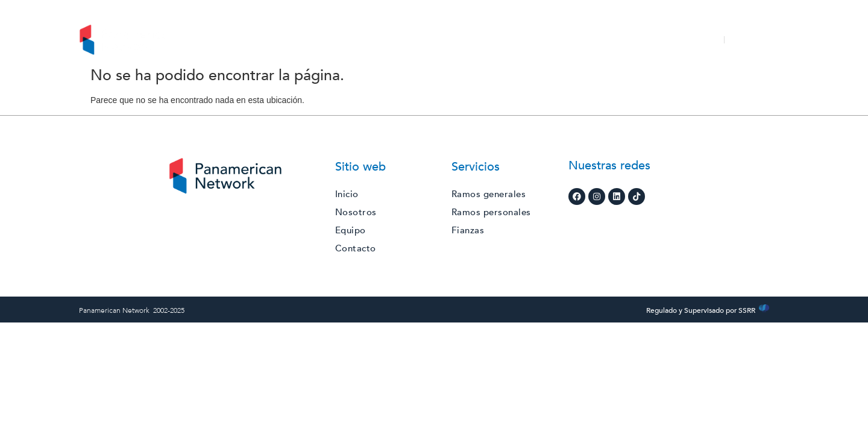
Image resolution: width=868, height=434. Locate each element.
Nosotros (343, 40)
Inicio (292, 40)
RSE (456, 40)
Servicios (405, 40)
